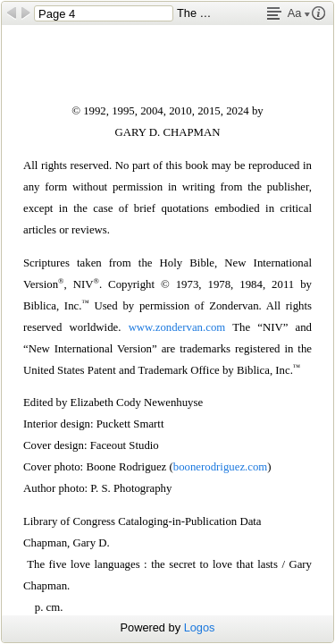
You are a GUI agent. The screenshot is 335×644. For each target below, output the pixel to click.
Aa (299, 13)
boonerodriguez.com (221, 467)
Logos (200, 627)
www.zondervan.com (177, 327)
